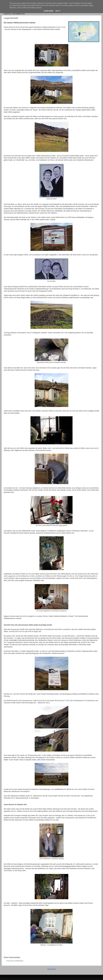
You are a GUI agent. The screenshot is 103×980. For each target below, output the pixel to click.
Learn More (48, 11)
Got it (58, 11)
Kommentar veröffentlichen (15, 961)
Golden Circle (61, 27)
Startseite (51, 969)
